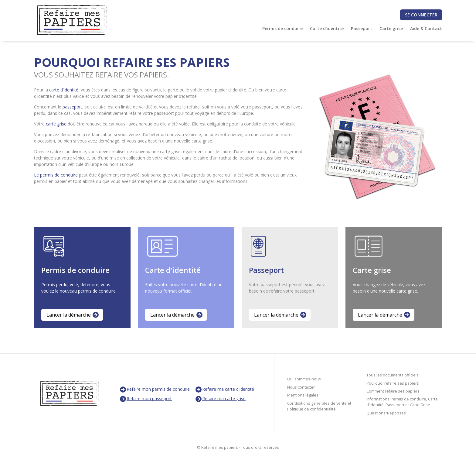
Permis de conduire (282, 28)
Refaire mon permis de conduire (155, 390)
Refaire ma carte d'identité (224, 390)
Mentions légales (303, 395)
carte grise (56, 124)
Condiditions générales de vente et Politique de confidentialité (319, 406)
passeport (72, 107)
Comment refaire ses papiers (393, 391)
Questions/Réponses (386, 413)
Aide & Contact (426, 28)
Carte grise (391, 28)
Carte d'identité (327, 28)
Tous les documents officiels (393, 375)
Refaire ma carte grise (220, 399)
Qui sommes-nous (304, 379)
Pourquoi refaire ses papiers (393, 383)
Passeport (362, 28)
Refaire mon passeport (146, 399)
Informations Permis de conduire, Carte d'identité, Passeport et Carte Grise (402, 402)
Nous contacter (301, 387)
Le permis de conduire (56, 175)
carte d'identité (64, 90)
